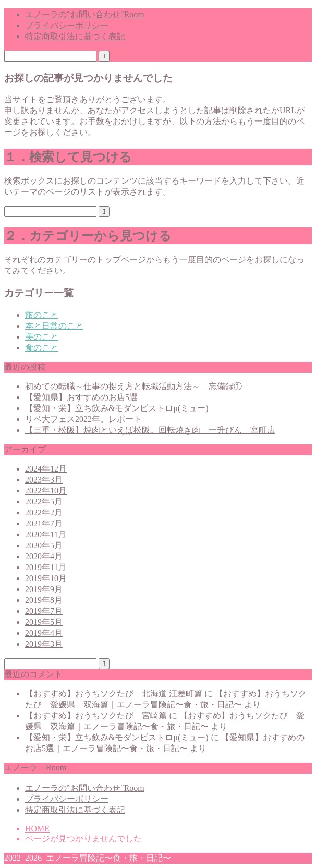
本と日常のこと (54, 326)
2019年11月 (46, 567)
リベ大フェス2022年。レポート (83, 419)
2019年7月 (44, 611)
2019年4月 (44, 633)
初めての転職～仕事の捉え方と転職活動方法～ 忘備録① (133, 386)
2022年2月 (44, 513)
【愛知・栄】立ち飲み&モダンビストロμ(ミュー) (117, 408)
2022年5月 (44, 502)
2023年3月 (44, 480)
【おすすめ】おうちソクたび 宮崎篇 (96, 715)
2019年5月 (44, 622)
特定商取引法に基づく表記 (75, 36)
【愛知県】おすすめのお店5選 (81, 397)
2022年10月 (46, 491)
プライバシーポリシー (67, 25)
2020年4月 (44, 556)
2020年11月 (46, 534)
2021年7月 (44, 523)
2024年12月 (46, 469)
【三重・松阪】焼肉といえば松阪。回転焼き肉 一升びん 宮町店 (150, 430)
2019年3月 (44, 644)
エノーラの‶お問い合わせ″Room (85, 14)
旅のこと (42, 315)
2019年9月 (44, 589)
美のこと (42, 337)
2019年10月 (46, 578)
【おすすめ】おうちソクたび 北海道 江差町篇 (114, 694)
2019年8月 (44, 600)
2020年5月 (44, 545)
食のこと (42, 348)
